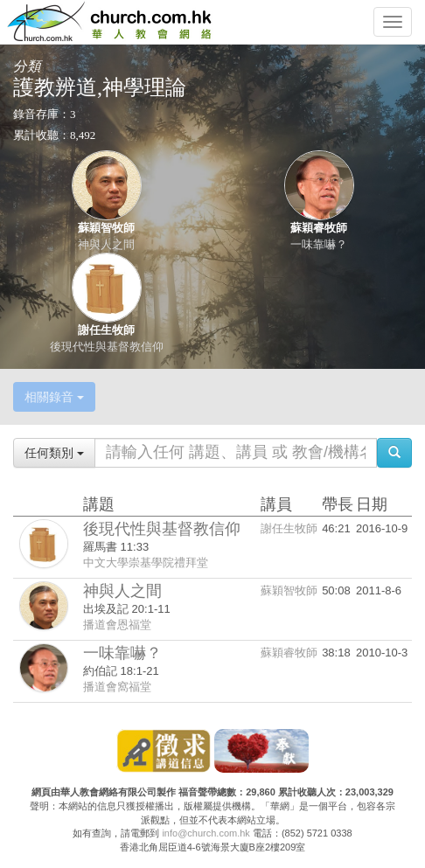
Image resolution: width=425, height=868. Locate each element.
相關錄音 (54, 397)
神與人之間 (106, 244)
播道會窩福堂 (117, 687)
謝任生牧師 (106, 330)
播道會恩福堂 (117, 625)
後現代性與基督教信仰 (107, 347)
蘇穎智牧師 (106, 228)
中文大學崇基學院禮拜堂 (146, 562)
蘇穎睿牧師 (319, 228)
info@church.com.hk (206, 833)
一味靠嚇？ (319, 244)
